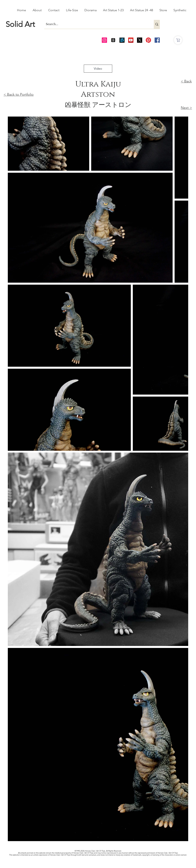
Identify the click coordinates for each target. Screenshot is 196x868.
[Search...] (96, 24)
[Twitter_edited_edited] (140, 40)
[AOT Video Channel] (131, 40)
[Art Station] (122, 40)
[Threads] (113, 40)
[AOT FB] (157, 40)
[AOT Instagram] (104, 40)
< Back (186, 81)
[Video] (98, 69)
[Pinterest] (148, 40)
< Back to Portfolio (19, 94)
